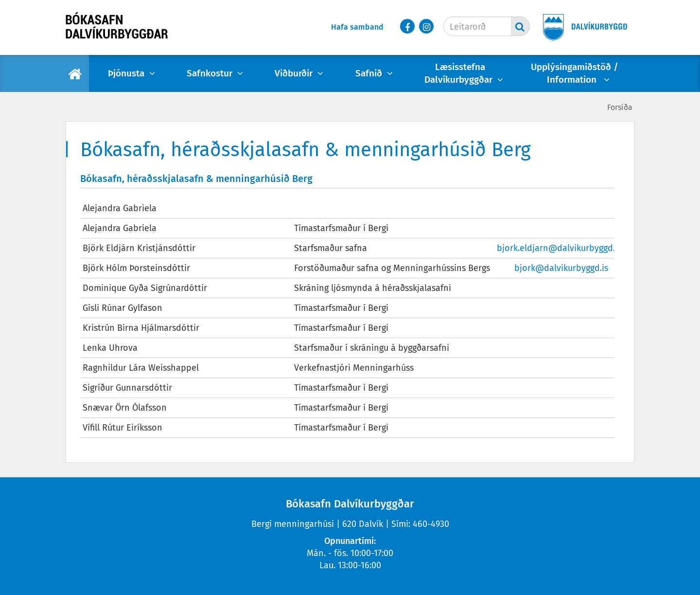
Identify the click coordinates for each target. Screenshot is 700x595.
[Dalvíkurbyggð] (582, 28)
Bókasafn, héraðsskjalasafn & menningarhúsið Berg (196, 179)
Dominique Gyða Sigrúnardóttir (145, 288)
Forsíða (620, 107)
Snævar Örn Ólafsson (125, 408)
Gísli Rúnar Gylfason (122, 308)
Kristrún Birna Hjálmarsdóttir (141, 328)
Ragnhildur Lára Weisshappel (141, 368)
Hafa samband (357, 27)
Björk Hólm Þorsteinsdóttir (136, 268)
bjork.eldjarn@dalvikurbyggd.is (559, 248)
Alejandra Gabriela (120, 208)
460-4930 (431, 524)
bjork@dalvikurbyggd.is (561, 268)
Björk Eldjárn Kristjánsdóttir (139, 248)
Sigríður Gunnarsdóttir (127, 388)
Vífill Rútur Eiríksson (122, 428)
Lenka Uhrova (110, 348)
